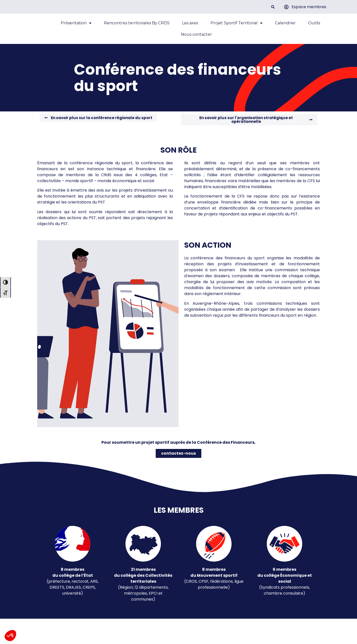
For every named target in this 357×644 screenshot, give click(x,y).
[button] (273, 7)
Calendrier (285, 26)
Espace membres (309, 7)
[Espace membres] (286, 7)
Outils (314, 26)
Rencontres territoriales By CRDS (137, 26)
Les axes (190, 26)
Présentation (76, 27)
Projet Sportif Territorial (237, 27)
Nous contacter (196, 38)
